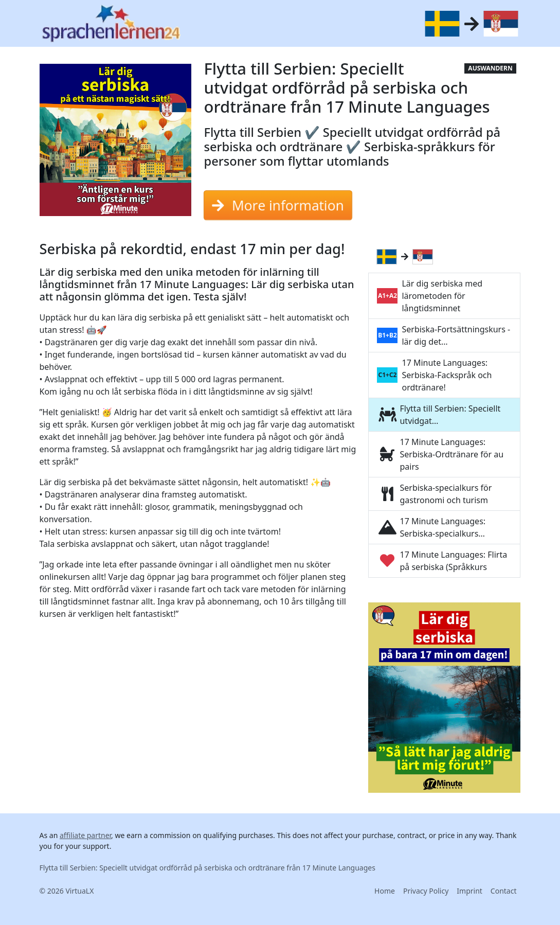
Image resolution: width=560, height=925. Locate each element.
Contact (504, 891)
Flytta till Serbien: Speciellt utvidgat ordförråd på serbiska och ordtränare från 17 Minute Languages (207, 868)
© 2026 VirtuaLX (67, 891)
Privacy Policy (426, 891)
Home (385, 891)
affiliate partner (85, 835)
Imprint (469, 891)
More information (278, 205)
